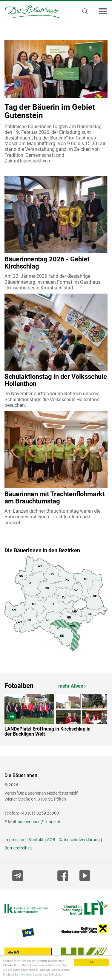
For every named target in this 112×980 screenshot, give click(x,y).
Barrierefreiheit (18, 848)
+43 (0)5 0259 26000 (39, 813)
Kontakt (36, 840)
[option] (56, 717)
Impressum (15, 840)
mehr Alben (71, 686)
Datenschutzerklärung (79, 840)
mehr (22, 975)
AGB (51, 840)
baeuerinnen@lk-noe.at (39, 822)
